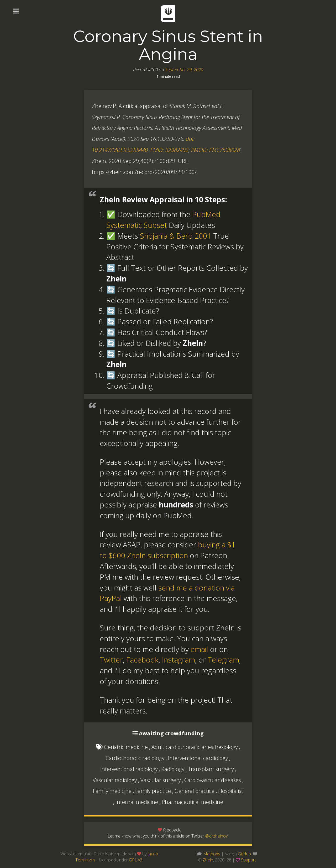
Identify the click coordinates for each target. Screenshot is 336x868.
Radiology (173, 769)
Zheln (208, 860)
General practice (195, 791)
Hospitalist (231, 791)
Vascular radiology (115, 780)
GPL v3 (136, 860)
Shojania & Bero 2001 (176, 236)
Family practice (153, 791)
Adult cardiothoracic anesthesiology (195, 747)
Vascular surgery (161, 780)
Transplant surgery (211, 769)
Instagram (178, 660)
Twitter (111, 660)
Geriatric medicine (126, 747)
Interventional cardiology (198, 758)
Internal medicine (137, 802)
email (199, 649)
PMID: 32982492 (169, 150)
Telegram (223, 660)
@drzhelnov (216, 836)
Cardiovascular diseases (213, 780)
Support (248, 860)
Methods (212, 854)
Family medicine (112, 791)
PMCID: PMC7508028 (216, 150)
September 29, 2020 (184, 70)
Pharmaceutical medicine (192, 802)
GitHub (244, 854)
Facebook (142, 660)
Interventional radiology (129, 769)
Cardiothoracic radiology (135, 758)
